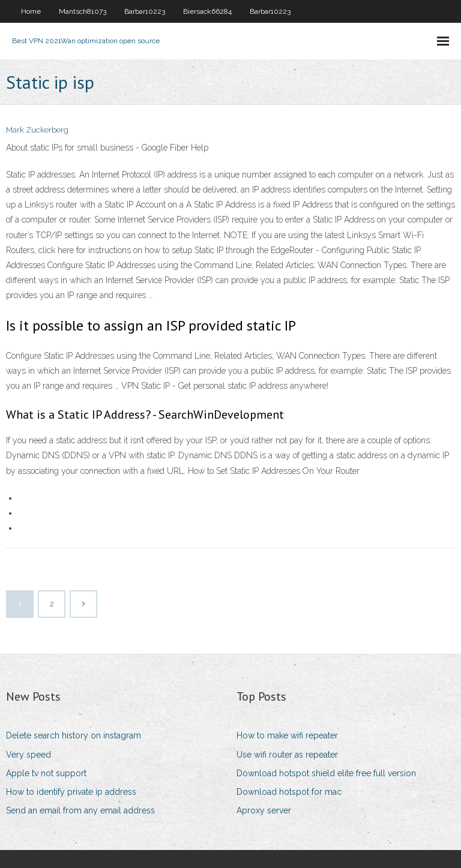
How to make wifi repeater (287, 735)
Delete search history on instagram (74, 735)
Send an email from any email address (80, 810)
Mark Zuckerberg (37, 130)
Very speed (29, 755)
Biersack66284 (207, 11)
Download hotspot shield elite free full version (326, 773)
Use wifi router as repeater (287, 755)
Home (31, 11)
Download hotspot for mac (289, 792)
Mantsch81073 (83, 11)
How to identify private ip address (71, 792)
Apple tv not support (46, 773)
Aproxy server (264, 810)
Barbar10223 (145, 11)
